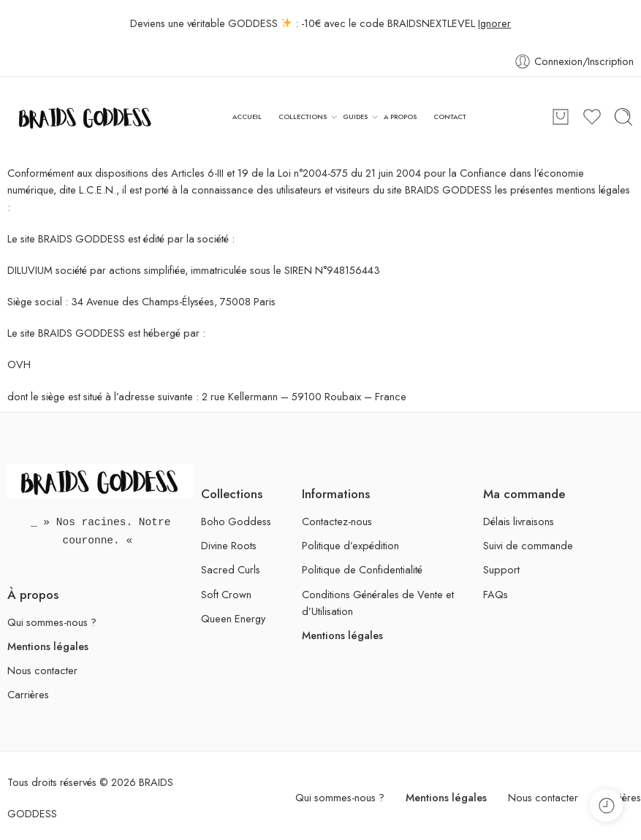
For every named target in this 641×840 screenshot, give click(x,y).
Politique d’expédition (350, 545)
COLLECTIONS (303, 117)
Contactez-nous (337, 521)
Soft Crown (226, 594)
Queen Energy (233, 618)
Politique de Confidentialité (362, 569)
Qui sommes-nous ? (52, 622)
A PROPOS (400, 117)
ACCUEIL (247, 117)
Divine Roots (229, 545)
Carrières (28, 694)
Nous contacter (42, 670)
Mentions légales (48, 646)
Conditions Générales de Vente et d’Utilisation (378, 603)
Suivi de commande (528, 545)
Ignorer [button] (494, 23)
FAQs (496, 594)
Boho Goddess (236, 521)
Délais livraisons (519, 521)
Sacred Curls (231, 569)
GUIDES (355, 117)
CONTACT (450, 117)
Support (501, 569)
